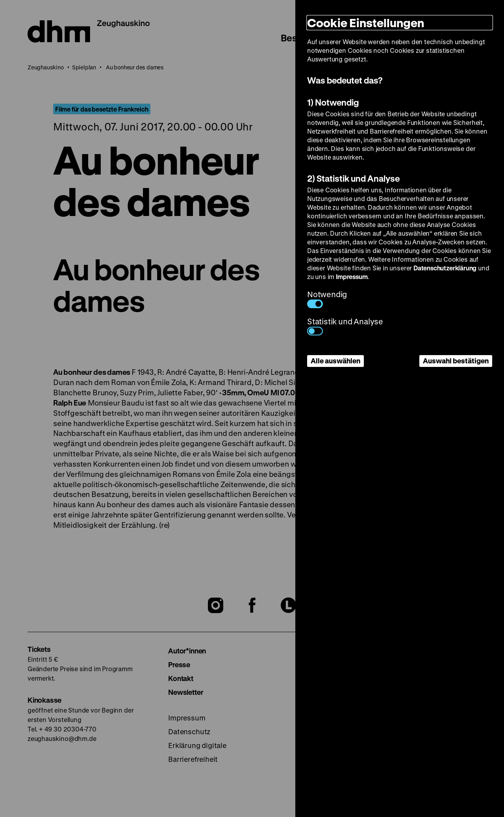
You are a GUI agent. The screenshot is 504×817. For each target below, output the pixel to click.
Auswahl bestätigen (456, 361)
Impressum (352, 276)
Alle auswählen (335, 361)
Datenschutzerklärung (445, 268)
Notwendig (327, 299)
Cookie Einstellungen (366, 23)
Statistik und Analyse (345, 326)
